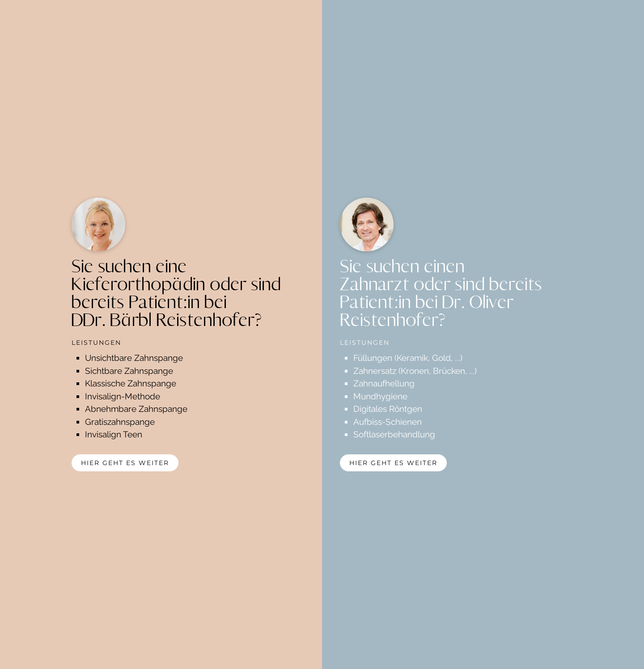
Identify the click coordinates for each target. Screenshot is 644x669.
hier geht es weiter (125, 463)
